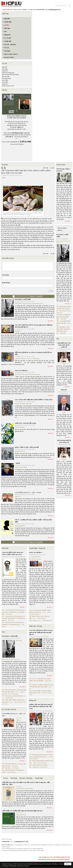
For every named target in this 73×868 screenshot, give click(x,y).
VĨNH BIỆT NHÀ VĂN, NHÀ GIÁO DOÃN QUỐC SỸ (64, 345)
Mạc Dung (5, 69)
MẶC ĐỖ (5, 67)
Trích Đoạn (14, 778)
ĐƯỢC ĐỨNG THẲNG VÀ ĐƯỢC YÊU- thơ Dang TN (64, 309)
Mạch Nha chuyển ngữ (8, 73)
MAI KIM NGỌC (7, 78)
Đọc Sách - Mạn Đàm (26, 778)
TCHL (64, 364)
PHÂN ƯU (64, 390)
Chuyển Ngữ (39, 778)
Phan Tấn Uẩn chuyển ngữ (33, 374)
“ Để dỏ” (18, 463)
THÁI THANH (16, 768)
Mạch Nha (5, 71)
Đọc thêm (50, 321)
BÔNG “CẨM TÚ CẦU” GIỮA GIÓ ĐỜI (27, 447)
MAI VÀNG (8, 768)
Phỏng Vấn (33, 700)
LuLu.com (27, 133)
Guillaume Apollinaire (21, 359)
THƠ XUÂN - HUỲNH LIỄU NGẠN (25, 423)
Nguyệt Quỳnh (36, 767)
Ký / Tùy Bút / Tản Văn (9, 709)
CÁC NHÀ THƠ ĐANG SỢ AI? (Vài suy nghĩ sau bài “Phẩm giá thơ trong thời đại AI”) (41, 632)
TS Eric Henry (29, 789)
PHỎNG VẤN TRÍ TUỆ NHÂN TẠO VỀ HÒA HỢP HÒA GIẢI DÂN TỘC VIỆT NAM (41, 707)
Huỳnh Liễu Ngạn (20, 427)
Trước (47, 168)
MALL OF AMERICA (21, 370)
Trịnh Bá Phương (43, 767)
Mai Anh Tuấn (6, 77)
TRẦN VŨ (36, 763)
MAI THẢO (5, 80)
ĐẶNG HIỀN (18, 304)
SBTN (4, 178)
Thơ (3, 632)
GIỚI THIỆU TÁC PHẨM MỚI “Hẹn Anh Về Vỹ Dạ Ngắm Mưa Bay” (23, 811)
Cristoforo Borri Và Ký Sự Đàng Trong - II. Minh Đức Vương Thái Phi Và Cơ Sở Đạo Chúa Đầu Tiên (14, 618)
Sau (51, 168)
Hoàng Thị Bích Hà (20, 451)
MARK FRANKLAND (8, 86)
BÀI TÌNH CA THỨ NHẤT (23, 299)
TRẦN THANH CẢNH (21, 467)
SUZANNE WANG (20, 374)
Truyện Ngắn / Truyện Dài (37, 548)
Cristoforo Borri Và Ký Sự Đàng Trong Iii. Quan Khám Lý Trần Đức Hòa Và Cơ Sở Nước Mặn (13, 612)
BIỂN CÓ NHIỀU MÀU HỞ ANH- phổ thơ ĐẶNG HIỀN (64, 317)
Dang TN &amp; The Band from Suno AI (33, 304)
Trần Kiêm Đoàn (49, 711)
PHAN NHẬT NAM (43, 763)
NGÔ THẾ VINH (21, 557)
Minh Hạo (18, 331)
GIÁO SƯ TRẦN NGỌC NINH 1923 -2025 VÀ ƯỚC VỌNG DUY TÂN (13, 553)
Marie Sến (5, 84)
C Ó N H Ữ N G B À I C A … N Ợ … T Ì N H (28, 493)
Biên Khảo (5, 548)
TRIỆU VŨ (18, 497)
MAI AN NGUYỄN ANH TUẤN (10, 75)
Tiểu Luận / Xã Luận (36, 626)
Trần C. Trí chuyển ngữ (33, 359)
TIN (58, 339)
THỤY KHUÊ (9, 614)
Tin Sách (6, 778)
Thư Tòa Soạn (61, 165)
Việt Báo (64, 459)
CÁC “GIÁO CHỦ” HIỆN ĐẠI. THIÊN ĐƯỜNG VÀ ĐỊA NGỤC (34, 400)
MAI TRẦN (5, 82)
